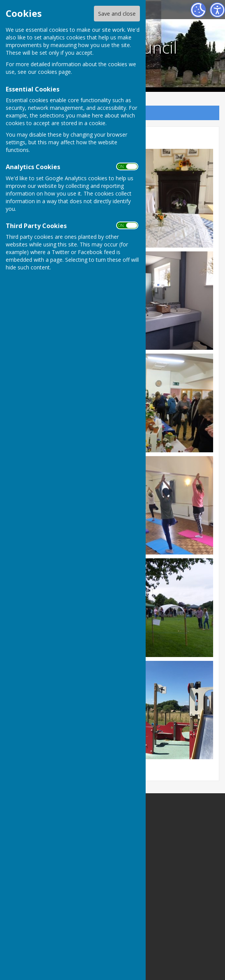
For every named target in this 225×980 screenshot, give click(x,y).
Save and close (117, 14)
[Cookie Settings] (198, 10)
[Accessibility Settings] (217, 10)
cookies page (54, 72)
